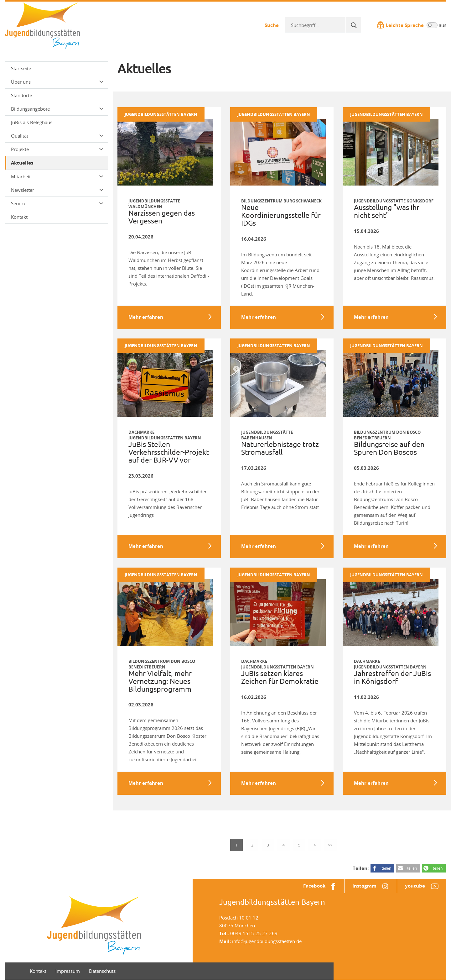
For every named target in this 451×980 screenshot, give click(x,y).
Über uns (57, 82)
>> (330, 845)
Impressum (68, 971)
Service (57, 203)
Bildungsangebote (57, 109)
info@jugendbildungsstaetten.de (267, 941)
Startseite (21, 68)
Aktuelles (22, 163)
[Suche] (353, 25)
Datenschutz (102, 971)
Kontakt (19, 217)
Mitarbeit (57, 176)
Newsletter (57, 190)
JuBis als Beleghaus (32, 122)
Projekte (57, 149)
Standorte (21, 95)
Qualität (57, 136)
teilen (386, 868)
